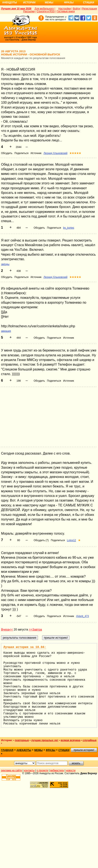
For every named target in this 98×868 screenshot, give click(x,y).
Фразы (69, 3)
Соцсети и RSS (46, 11)
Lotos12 (71, 540)
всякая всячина (71, 740)
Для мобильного (44, 9)
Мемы (49, 3)
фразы (50, 750)
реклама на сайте (12, 770)
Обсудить (7, 153)
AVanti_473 (83, 616)
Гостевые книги (66, 11)
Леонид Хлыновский (56, 153)
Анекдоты (10, 3)
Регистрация (90, 9)
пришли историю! (84, 750)
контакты (29, 770)
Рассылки (29, 11)
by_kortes (69, 228)
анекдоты (24, 750)
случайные (90, 740)
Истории (29, 3)
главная (7, 750)
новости (71, 770)
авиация (6, 331)
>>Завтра (35, 629)
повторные (22, 740)
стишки (64, 750)
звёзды (5, 264)
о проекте (43, 770)
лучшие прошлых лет (45, 740)
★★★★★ (75, 153)
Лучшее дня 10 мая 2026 (16, 9)
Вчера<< (7, 629)
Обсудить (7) (41, 540)
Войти (76, 9)
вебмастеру (57, 770)
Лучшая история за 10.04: (25, 647)
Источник (36, 153)
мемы (39, 750)
